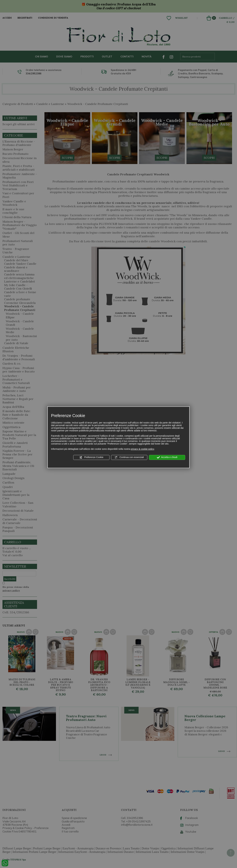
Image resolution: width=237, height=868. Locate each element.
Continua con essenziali (129, 457)
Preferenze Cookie (91, 457)
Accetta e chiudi (167, 457)
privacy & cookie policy (143, 449)
